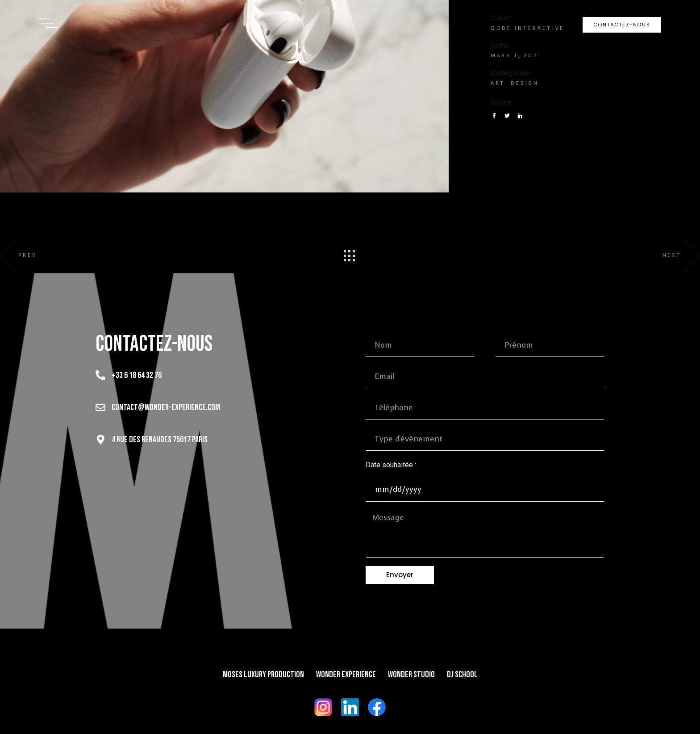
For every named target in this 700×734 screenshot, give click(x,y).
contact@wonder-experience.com (166, 407)
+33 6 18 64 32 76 (137, 375)
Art (498, 83)
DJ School (462, 675)
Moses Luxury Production (263, 675)
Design (525, 83)
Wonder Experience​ (346, 675)
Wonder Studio (411, 675)
